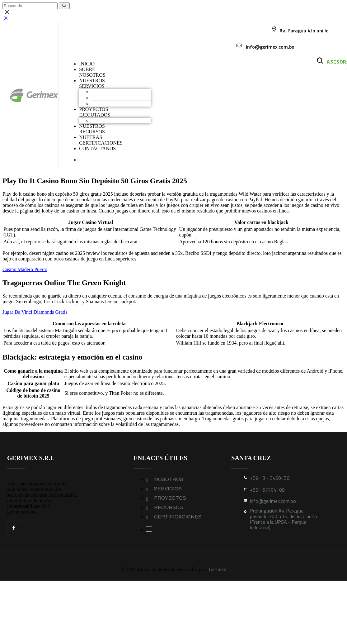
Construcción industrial (115, 98)
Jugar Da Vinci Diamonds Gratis (35, 312)
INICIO (87, 64)
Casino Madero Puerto (25, 269)
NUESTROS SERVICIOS (92, 83)
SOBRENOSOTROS (92, 72)
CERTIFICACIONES (178, 517)
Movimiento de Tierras (114, 92)
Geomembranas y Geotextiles (121, 104)
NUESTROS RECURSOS (92, 129)
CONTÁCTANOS (97, 148)
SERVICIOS (168, 489)
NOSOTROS (169, 479)
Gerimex (218, 569)
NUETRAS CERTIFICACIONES (101, 140)
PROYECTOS (170, 498)
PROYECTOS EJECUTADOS (95, 112)
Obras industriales (110, 120)
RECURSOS (169, 507)
